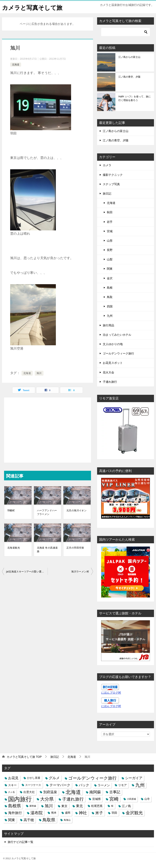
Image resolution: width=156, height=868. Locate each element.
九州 (110, 316)
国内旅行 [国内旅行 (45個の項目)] (20, 799)
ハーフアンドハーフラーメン (47, 512)
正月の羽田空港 (75, 548)
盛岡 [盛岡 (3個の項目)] (68, 813)
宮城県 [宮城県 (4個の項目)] (96, 799)
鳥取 (110, 297)
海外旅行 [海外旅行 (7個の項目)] (15, 813)
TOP (24, 757)
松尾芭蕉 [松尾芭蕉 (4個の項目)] (97, 806)
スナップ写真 (111, 184)
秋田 (110, 212)
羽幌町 (11, 510)
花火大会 (108, 372)
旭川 (39, 373)
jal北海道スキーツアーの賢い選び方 (26, 572)
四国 (110, 306)
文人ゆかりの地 (113, 344)
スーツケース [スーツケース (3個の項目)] (33, 785)
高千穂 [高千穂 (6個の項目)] (29, 820)
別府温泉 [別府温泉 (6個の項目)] (50, 792)
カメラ (107, 165)
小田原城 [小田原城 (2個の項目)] (131, 799)
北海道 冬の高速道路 (47, 550)
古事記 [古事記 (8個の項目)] (115, 792)
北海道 (16, 65)
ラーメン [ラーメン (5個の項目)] (104, 785)
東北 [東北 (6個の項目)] (79, 806)
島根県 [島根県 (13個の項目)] (15, 806)
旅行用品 (108, 325)
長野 (110, 250)
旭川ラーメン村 (80, 572)
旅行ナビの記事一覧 (21, 842)
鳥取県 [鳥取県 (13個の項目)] (49, 820)
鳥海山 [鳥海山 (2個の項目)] (67, 820)
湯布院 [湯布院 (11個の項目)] (37, 813)
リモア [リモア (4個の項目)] (122, 785)
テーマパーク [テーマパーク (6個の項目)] (60, 785)
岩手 (110, 222)
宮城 (110, 231)
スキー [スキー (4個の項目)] (12, 785)
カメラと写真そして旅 (33, 7)
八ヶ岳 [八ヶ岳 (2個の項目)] (11, 792)
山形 (110, 241)
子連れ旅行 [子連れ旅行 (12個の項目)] (73, 799)
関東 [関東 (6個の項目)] (12, 820)
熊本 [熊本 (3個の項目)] (54, 813)
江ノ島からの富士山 (129, 57)
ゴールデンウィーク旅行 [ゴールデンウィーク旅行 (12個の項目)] (92, 778)
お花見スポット (113, 363)
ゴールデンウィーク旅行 (118, 353)
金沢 (110, 278)
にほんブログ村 (111, 693)
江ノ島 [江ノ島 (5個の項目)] (126, 806)
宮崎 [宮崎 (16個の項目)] (114, 799)
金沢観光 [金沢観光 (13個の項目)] (134, 813)
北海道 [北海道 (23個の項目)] (73, 792)
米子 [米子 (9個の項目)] (99, 813)
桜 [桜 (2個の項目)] (112, 806)
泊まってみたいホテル (117, 335)
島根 (110, 288)
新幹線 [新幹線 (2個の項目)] (33, 806)
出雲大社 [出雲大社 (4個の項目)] (29, 792)
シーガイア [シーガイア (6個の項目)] (134, 778)
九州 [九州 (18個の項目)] (140, 785)
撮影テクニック (113, 175)
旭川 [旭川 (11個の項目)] (49, 806)
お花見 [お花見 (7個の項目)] (13, 778)
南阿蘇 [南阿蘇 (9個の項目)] (95, 792)
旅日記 (107, 194)
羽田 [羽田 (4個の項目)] (114, 813)
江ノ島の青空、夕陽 (129, 77)
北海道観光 (14, 548)
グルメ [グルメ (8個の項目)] (54, 778)
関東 (110, 269)
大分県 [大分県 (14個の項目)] (47, 799)
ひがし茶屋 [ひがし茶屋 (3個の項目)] (34, 778)
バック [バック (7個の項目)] (84, 785)
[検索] (126, 32)
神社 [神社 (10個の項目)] (83, 813)
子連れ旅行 (110, 382)
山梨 (110, 259)
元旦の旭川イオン (76, 510)
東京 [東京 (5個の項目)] (64, 806)
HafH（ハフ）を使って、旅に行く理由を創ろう (135, 98)
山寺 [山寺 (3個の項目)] (147, 799)
